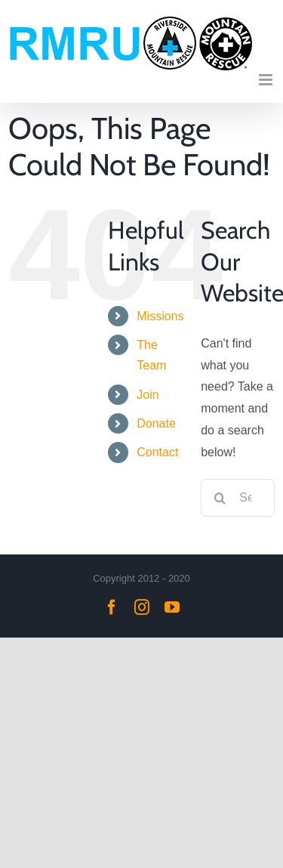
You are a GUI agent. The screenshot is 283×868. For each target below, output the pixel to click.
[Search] (220, 498)
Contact (157, 452)
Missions (160, 316)
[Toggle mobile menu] (267, 80)
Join (148, 395)
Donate (156, 423)
